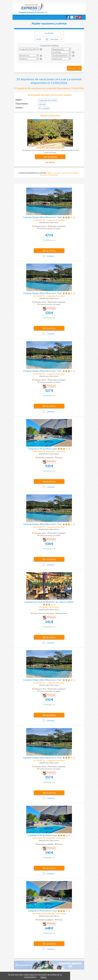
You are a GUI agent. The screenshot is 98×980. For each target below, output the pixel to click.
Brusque (44, 175)
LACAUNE (44, 607)
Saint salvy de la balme (70, 173)
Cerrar (43, 977)
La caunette (53, 175)
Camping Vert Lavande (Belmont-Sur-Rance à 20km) (49, 602)
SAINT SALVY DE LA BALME (43, 451)
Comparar (72, 68)
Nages (50, 173)
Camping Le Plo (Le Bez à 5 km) (42, 449)
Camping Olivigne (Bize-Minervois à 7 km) (42, 217)
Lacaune (57, 173)
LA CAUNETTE (39, 220)
